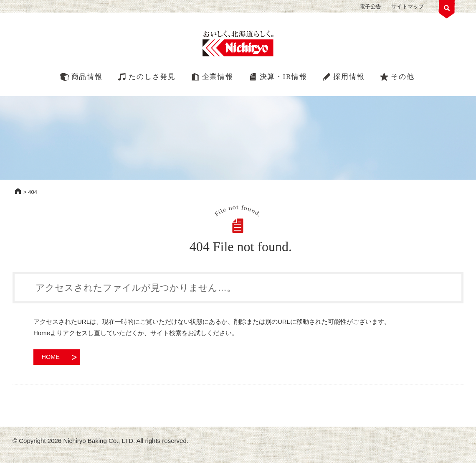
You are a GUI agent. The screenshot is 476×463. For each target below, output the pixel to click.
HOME (18, 191)
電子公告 (370, 6)
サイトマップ (408, 6)
